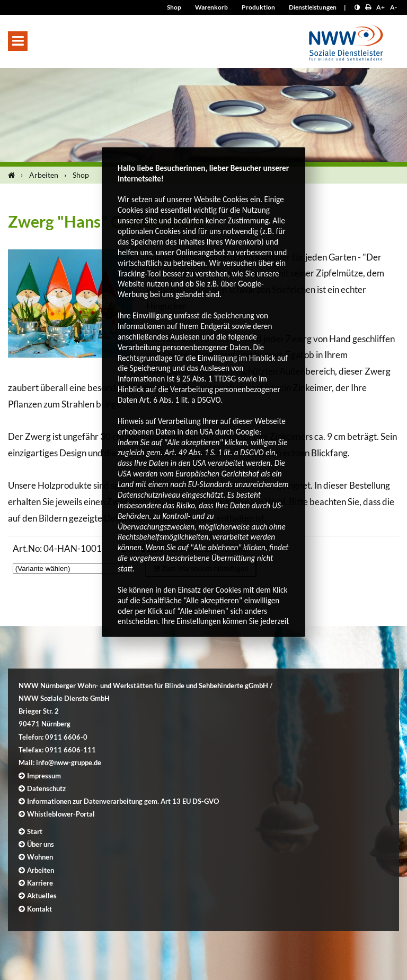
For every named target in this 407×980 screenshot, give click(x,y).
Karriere (40, 883)
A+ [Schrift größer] (381, 7)
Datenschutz (46, 788)
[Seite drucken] (368, 7)
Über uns (41, 844)
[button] (18, 41)
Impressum (44, 776)
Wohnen (40, 857)
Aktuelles (42, 896)
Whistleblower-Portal (61, 814)
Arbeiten (44, 175)
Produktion (258, 7)
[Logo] (346, 40)
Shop (174, 7)
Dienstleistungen (313, 7)
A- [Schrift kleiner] (393, 7)
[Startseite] (14, 175)
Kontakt (39, 909)
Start (35, 831)
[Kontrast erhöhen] (357, 7)
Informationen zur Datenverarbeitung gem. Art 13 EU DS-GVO (123, 801)
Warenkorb (211, 7)
